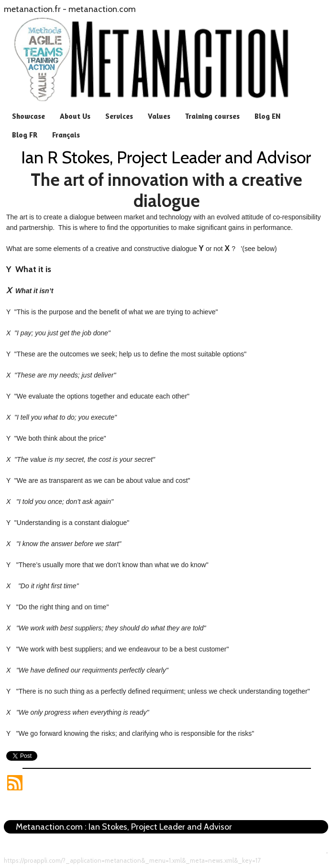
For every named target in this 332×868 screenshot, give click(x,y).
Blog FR (25, 135)
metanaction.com (102, 9)
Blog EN (267, 116)
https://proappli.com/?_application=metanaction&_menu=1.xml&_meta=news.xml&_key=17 (132, 860)
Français (66, 135)
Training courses (212, 116)
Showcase (28, 116)
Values (159, 116)
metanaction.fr (32, 9)
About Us (75, 116)
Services (119, 116)
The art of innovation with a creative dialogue (166, 190)
